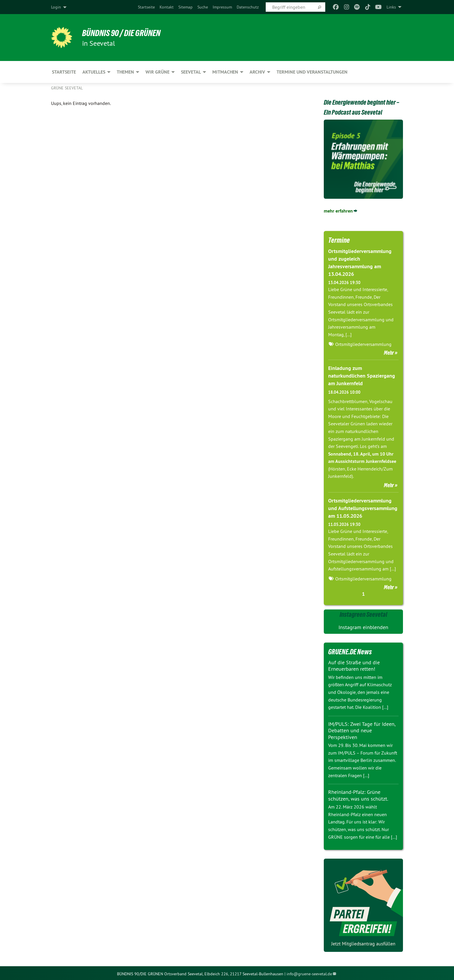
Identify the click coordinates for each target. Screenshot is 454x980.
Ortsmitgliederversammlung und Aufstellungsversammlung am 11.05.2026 (363, 507)
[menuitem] (146, 7)
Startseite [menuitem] (64, 72)
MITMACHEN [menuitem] (225, 72)
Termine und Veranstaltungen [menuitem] (312, 72)
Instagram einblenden (363, 626)
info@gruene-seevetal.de (309, 972)
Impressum (222, 7)
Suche (203, 7)
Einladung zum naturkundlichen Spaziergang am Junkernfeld (362, 375)
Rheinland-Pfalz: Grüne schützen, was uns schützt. (358, 794)
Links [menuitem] (391, 7)
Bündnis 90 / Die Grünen (124, 33)
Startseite (146, 7)
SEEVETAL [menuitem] (191, 72)
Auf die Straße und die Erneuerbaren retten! (354, 664)
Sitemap (186, 7)
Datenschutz (248, 7)
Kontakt (167, 7)
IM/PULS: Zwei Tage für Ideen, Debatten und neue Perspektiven (362, 729)
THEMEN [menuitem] (125, 72)
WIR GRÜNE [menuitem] (157, 72)
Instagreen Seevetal (363, 612)
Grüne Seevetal (67, 88)
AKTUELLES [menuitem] (94, 72)
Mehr (389, 352)
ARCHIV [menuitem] (257, 72)
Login (56, 7)
